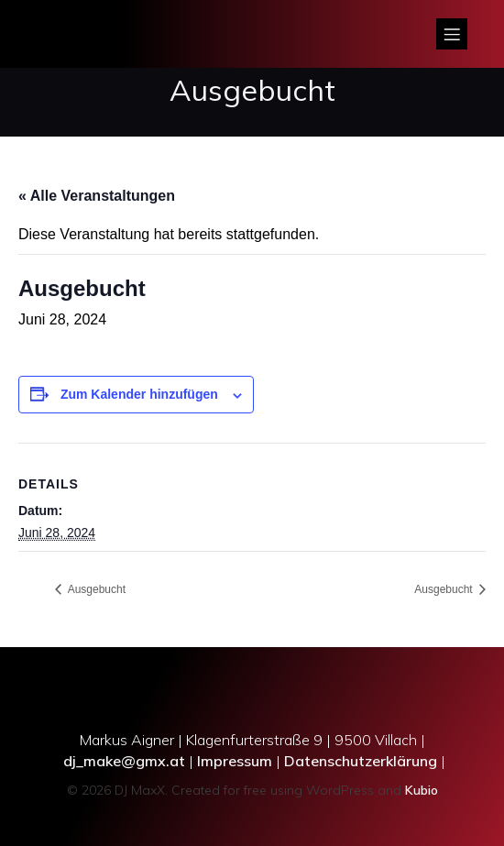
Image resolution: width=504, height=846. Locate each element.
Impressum (235, 761)
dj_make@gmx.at (124, 761)
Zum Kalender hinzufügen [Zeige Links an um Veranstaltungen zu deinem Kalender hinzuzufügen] (139, 394)
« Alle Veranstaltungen (97, 196)
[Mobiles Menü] (452, 34)
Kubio (422, 790)
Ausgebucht (95, 589)
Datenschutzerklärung (361, 761)
